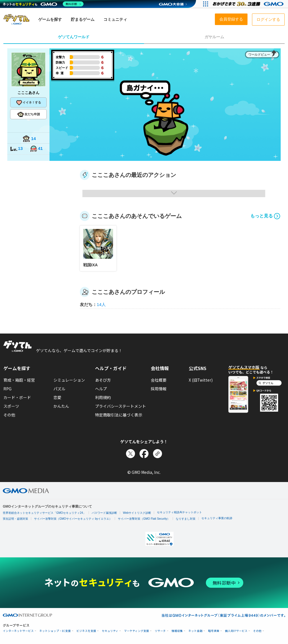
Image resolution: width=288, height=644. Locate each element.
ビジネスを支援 (86, 631)
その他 (9, 415)
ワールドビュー (259, 55)
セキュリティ (110, 631)
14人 (101, 304)
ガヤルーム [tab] (214, 37)
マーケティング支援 (137, 631)
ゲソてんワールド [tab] (74, 37)
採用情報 (159, 389)
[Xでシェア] (130, 454)
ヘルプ (101, 389)
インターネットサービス (18, 631)
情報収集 (177, 631)
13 (16, 149)
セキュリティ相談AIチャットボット (179, 512)
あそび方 (103, 380)
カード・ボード (17, 397)
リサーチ (160, 631)
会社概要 (159, 380)
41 (36, 149)
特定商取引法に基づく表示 (119, 415)
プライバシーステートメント (121, 406)
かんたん (61, 406)
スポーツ (11, 406)
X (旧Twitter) (201, 380)
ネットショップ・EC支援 (55, 631)
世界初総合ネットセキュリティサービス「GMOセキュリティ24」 (44, 513)
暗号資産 (214, 631)
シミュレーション (69, 380)
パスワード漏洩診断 (104, 513)
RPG (7, 389)
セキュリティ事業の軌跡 (217, 518)
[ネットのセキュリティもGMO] (43, 4)
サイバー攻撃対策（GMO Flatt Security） (144, 519)
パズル (59, 389)
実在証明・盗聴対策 (15, 519)
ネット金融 (195, 631)
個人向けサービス (236, 631)
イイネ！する (28, 103)
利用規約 (103, 397)
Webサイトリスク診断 (137, 513)
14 (29, 139)
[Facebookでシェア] (144, 454)
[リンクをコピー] (157, 454)
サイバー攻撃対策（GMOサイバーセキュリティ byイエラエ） (73, 519)
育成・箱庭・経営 (19, 380)
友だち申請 (29, 114)
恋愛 (57, 397)
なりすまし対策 (186, 519)
